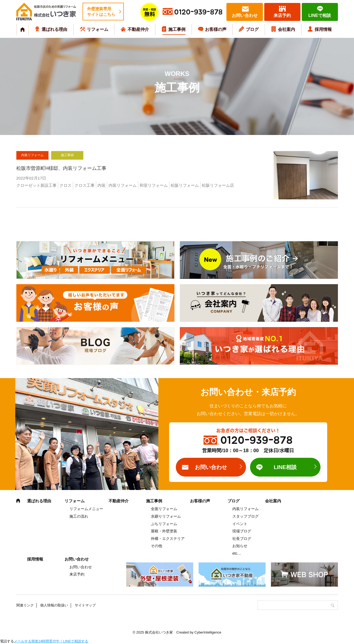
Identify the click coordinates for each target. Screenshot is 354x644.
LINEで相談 (320, 15)
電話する (7, 641)
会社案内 (286, 29)
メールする (23, 641)
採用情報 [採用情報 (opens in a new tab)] (323, 29)
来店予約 (282, 15)
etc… (237, 553)
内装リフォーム (245, 509)
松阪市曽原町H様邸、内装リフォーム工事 (62, 168)
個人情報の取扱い (54, 605)
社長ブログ (242, 539)
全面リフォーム (164, 509)
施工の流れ (79, 516)
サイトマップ (85, 605)
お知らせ (240, 546)
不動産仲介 (138, 29)
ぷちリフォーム (164, 524)
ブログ (252, 29)
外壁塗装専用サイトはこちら (101, 12)
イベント (240, 524)
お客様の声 (216, 29)
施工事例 (177, 29)
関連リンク (25, 605)
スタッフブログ (245, 516)
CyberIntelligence (208, 632)
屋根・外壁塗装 (164, 531)
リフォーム (98, 29)
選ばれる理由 (54, 29)
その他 (156, 546)
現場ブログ (242, 531)
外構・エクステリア (168, 539)
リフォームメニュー (86, 509)
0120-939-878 (198, 12)
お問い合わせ (245, 15)
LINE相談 (285, 467)
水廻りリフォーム (166, 516)
